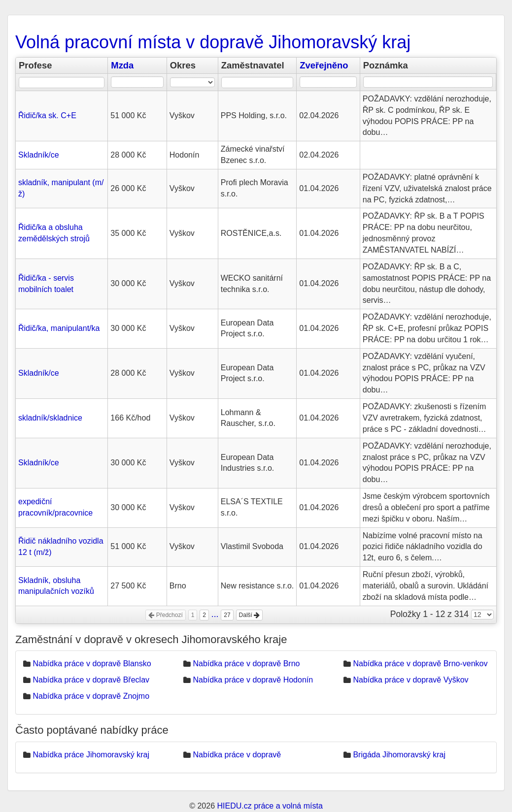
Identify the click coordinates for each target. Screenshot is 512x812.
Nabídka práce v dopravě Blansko (92, 664)
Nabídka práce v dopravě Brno (246, 664)
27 (227, 615)
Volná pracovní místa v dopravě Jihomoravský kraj (213, 42)
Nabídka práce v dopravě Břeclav (91, 680)
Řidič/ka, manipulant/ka (59, 328)
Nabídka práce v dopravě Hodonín (253, 680)
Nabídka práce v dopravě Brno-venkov (420, 664)
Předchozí (165, 615)
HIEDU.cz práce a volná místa (270, 806)
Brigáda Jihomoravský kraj (399, 755)
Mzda (122, 65)
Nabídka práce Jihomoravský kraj (91, 755)
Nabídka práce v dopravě (237, 755)
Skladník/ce (39, 155)
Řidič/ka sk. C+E (47, 115)
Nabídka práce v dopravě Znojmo (91, 696)
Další (250, 615)
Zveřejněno (324, 65)
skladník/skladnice (50, 418)
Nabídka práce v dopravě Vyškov (410, 680)
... (215, 614)
